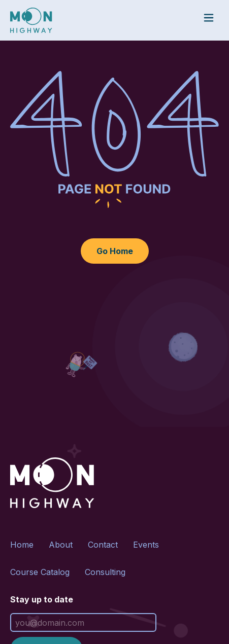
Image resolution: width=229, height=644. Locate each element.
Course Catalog (40, 572)
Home (22, 545)
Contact (103, 545)
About (61, 545)
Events (146, 545)
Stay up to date (42, 599)
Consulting (105, 572)
